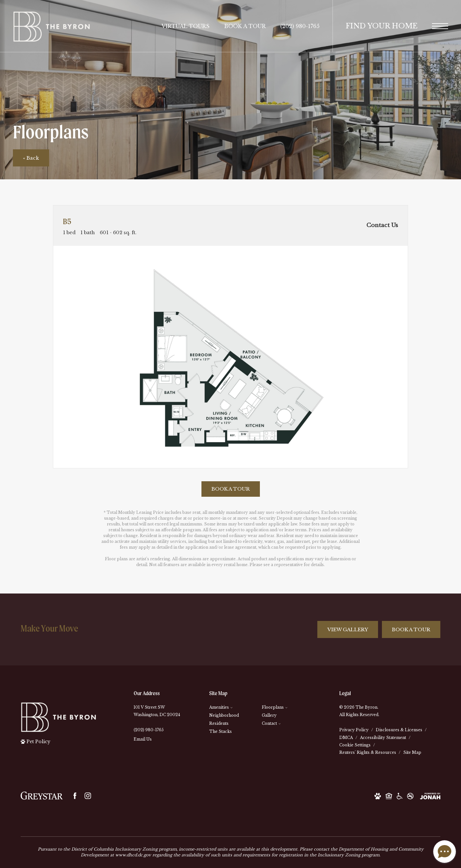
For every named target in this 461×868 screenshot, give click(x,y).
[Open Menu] (440, 26)
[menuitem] (230, 708)
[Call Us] (157, 730)
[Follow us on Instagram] (88, 796)
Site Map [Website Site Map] (412, 752)
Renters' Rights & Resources (368, 752)
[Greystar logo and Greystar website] (42, 796)
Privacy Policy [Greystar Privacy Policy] (354, 730)
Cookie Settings (355, 745)
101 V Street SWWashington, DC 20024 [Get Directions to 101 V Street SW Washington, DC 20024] (157, 711)
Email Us (143, 739)
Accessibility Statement (383, 738)
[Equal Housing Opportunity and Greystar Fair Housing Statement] (389, 796)
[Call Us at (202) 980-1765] (300, 26)
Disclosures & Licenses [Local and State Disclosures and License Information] (399, 730)
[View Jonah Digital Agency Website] (430, 796)
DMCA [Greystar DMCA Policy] (346, 738)
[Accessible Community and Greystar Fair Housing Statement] (400, 796)
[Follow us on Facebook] (75, 796)
